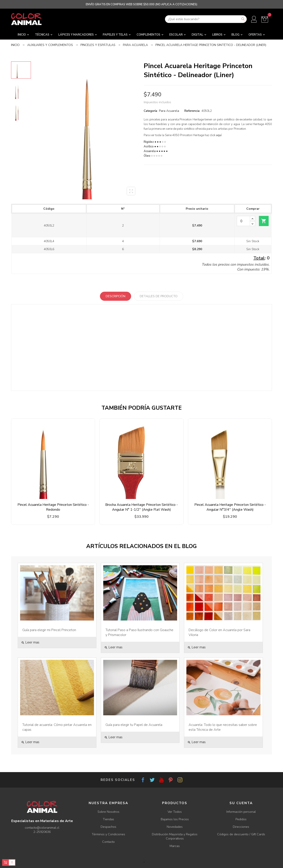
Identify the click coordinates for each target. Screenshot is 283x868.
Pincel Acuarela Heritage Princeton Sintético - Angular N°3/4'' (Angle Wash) (230, 507)
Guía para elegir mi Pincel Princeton (49, 630)
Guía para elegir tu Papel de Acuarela (134, 725)
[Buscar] (206, 19)
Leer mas (30, 642)
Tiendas (108, 819)
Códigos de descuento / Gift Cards (241, 834)
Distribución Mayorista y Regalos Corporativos (175, 836)
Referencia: (192, 111)
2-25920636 (42, 832)
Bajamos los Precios (175, 819)
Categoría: (151, 111)
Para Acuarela (169, 111)
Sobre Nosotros (108, 812)
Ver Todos (175, 812)
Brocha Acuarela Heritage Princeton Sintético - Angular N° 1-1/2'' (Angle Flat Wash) (141, 507)
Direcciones (241, 827)
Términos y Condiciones (108, 834)
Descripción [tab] (116, 296)
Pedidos (241, 819)
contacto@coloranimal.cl (42, 828)
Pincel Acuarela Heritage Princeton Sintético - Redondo (53, 507)
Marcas (175, 846)
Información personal (241, 812)
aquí (219, 135)
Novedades (175, 827)
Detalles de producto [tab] (159, 296)
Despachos (108, 827)
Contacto (108, 842)
